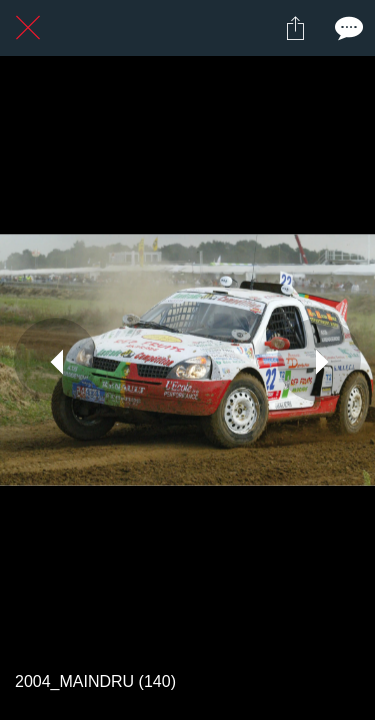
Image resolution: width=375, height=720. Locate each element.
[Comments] (347, 28)
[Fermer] (28, 28)
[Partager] (295, 28)
